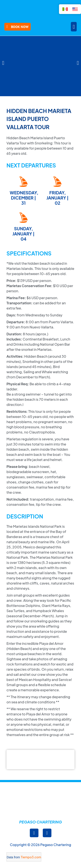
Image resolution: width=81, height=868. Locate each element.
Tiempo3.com (31, 857)
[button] (74, 27)
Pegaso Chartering (41, 822)
